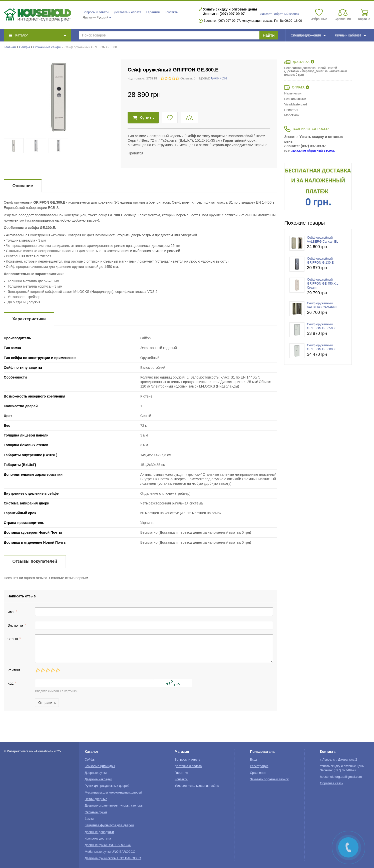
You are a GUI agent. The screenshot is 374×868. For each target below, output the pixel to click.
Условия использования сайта (197, 786)
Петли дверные (96, 799)
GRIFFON (219, 78)
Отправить (47, 703)
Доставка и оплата (128, 12)
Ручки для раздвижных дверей (107, 786)
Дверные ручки (96, 773)
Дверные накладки (98, 779)
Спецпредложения (308, 35)
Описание (23, 186)
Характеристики (29, 319)
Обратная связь (332, 783)
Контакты (171, 12)
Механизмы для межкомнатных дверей (113, 793)
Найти (269, 35)
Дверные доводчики (99, 832)
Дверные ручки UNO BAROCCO (108, 845)
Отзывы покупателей (35, 561)
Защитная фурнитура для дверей (109, 825)
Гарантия (153, 12)
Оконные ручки (96, 812)
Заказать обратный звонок (280, 14)
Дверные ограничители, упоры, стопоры (114, 806)
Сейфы (25, 47)
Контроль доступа (98, 839)
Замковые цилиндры (100, 766)
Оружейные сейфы (47, 47)
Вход (254, 760)
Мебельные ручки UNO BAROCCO (110, 852)
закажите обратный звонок (313, 150)
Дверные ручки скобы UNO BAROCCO (113, 858)
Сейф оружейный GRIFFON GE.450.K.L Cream (323, 284)
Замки (89, 819)
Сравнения (258, 773)
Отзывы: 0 (188, 78)
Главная (10, 47)
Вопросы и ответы (96, 12)
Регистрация (259, 766)
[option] (318, 186)
